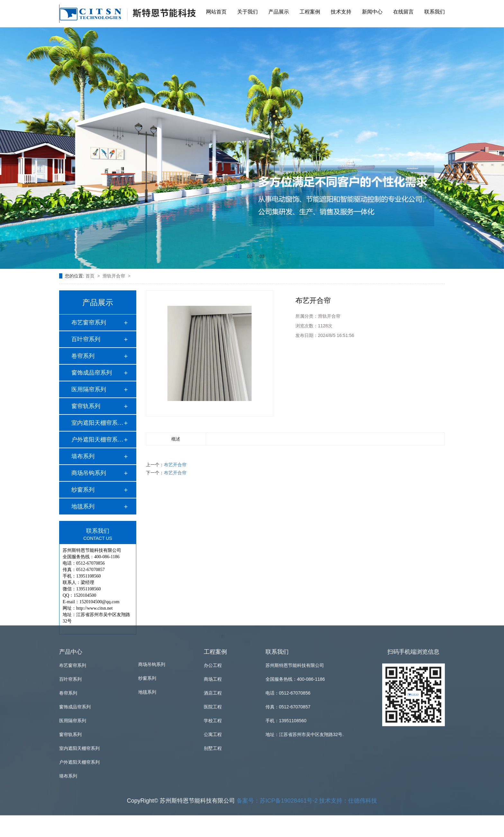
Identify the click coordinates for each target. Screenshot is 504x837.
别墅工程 (213, 665)
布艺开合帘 (175, 465)
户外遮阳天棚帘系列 (79, 679)
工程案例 (310, 11)
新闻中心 (372, 11)
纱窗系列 (83, 490)
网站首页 (216, 11)
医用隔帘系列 (89, 389)
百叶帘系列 (86, 339)
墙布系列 (83, 456)
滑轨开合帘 (114, 276)
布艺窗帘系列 (89, 323)
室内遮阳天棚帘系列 (79, 665)
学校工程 (213, 637)
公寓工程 (213, 651)
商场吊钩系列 (89, 473)
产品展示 (279, 11)
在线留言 (403, 11)
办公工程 (213, 582)
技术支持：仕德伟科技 (348, 717)
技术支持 (341, 11)
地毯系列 (83, 506)
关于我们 (248, 11)
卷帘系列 (83, 356)
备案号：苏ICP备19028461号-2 (277, 717)
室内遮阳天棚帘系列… (97, 423)
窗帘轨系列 (86, 406)
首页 (91, 276)
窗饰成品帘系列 (92, 373)
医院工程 (213, 623)
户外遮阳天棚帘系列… (97, 440)
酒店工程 (213, 610)
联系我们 (435, 11)
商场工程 (213, 596)
